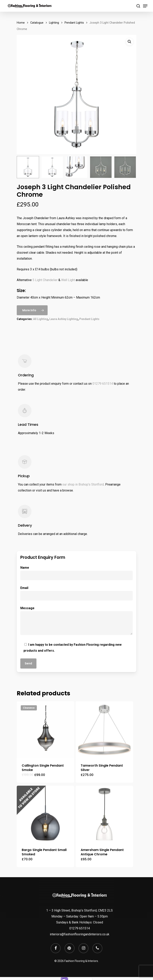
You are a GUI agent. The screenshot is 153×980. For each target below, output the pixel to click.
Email (76, 593)
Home (21, 23)
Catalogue (37, 23)
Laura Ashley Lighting (64, 319)
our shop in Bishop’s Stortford (83, 484)
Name (76, 573)
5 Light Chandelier (45, 280)
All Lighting (41, 319)
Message (76, 622)
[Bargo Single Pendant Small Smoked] (45, 814)
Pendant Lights (74, 23)
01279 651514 (103, 384)
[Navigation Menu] (145, 6)
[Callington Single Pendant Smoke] (45, 730)
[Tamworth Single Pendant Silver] (104, 730)
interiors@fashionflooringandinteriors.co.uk (80, 934)
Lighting (54, 23)
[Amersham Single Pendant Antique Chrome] (104, 814)
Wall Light (68, 280)
